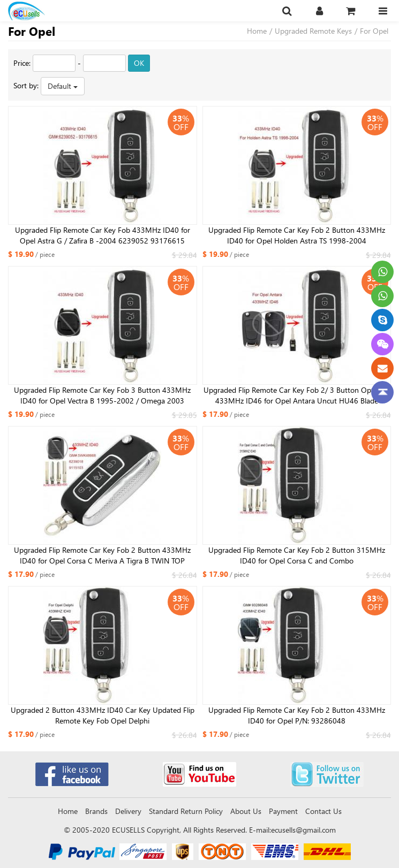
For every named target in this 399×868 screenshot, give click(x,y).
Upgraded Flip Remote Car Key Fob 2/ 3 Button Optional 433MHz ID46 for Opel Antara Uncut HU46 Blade (296, 395)
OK (139, 63)
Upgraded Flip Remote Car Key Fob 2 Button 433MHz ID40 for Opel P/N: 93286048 (297, 715)
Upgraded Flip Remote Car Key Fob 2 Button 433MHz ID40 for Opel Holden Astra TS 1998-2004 (297, 235)
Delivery (128, 811)
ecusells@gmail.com (303, 830)
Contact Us (323, 811)
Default (63, 86)
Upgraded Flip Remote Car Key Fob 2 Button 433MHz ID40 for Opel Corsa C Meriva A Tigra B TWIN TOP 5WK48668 (102, 555)
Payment (283, 811)
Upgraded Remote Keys (313, 31)
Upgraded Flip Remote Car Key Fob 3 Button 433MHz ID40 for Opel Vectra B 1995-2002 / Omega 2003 (102, 395)
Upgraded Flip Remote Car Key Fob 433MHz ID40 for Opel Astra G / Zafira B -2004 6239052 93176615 (103, 235)
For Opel (374, 31)
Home (257, 31)
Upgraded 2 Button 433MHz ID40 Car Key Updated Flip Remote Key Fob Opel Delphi (103, 715)
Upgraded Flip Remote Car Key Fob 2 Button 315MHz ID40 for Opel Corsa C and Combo (297, 555)
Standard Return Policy (186, 811)
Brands (96, 811)
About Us (246, 811)
